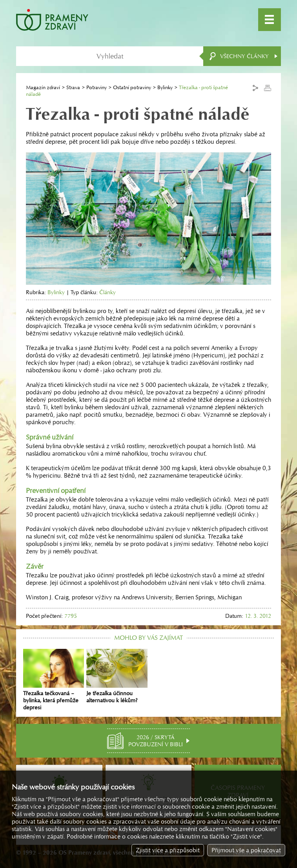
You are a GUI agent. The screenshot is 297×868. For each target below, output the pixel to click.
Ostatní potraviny (132, 87)
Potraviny (97, 87)
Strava (73, 87)
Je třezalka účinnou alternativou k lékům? (117, 676)
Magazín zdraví (43, 87)
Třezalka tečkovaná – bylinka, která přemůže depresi (54, 680)
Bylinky (165, 87)
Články (108, 292)
